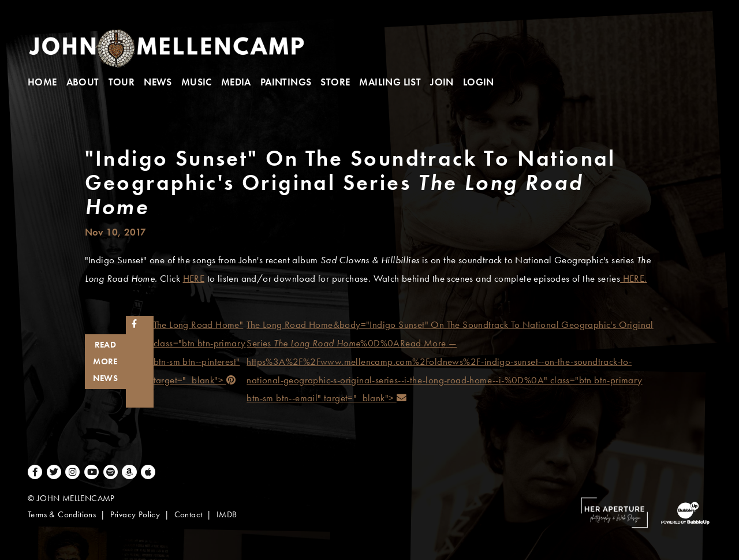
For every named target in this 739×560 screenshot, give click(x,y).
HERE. (633, 279)
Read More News (106, 361)
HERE (194, 279)
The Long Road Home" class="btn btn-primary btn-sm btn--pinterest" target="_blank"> (200, 352)
